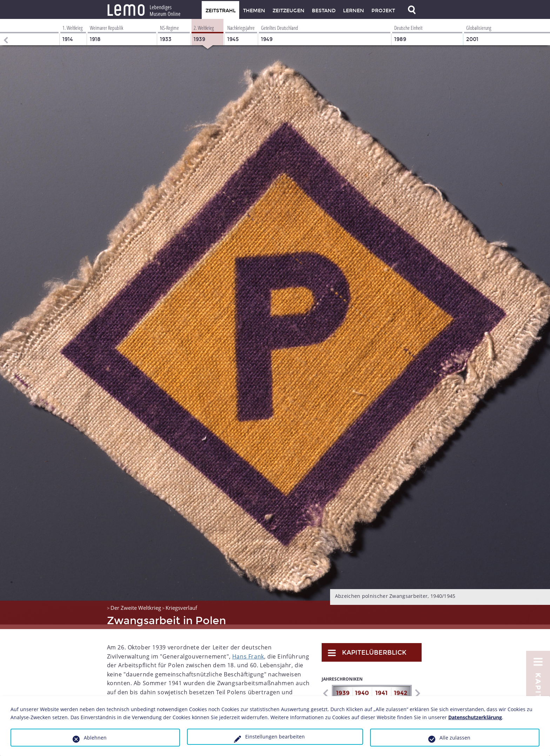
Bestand (324, 11)
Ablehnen (95, 738)
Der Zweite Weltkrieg (136, 603)
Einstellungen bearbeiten (275, 737)
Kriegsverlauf (181, 603)
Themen (254, 11)
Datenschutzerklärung (475, 717)
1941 (381, 688)
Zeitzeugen (289, 11)
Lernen (354, 11)
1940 (362, 688)
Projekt (383, 11)
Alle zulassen (455, 738)
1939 (343, 688)
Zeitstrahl (221, 11)
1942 (401, 688)
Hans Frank (248, 652)
